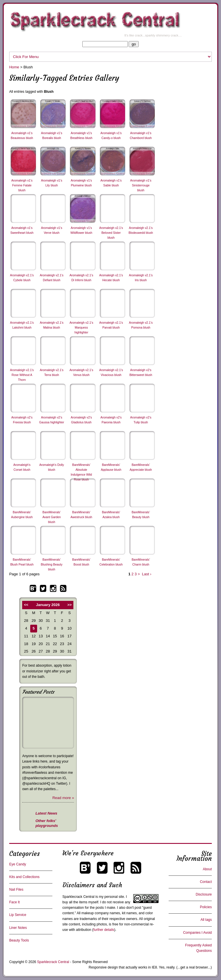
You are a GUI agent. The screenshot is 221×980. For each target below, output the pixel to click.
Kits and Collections (24, 877)
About (207, 869)
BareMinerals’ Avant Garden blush (52, 517)
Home (14, 67)
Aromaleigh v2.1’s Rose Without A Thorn (22, 375)
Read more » (63, 798)
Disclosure (204, 894)
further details (104, 930)
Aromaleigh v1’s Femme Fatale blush (22, 185)
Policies (206, 907)
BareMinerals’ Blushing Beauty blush (52, 565)
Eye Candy (18, 864)
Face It (15, 902)
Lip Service (18, 915)
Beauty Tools (19, 940)
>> (69, 605)
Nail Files (16, 890)
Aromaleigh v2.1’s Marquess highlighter (81, 328)
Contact (206, 882)
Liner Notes (18, 928)
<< (26, 605)
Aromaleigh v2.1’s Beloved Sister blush (111, 233)
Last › (147, 574)
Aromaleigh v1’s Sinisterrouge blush (141, 185)
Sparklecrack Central (78, 897)
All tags (206, 920)
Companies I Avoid (197, 933)
